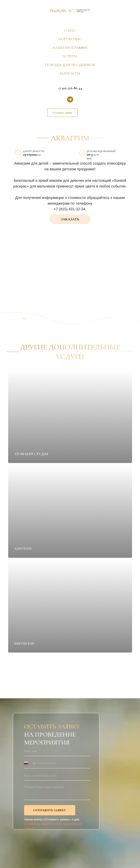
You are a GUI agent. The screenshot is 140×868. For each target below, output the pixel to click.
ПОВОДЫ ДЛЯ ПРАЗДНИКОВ (70, 65)
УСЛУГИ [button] (70, 56)
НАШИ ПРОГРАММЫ (70, 48)
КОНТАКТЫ (70, 73)
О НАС (70, 30)
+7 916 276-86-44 (70, 88)
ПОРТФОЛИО (70, 39)
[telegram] (70, 99)
